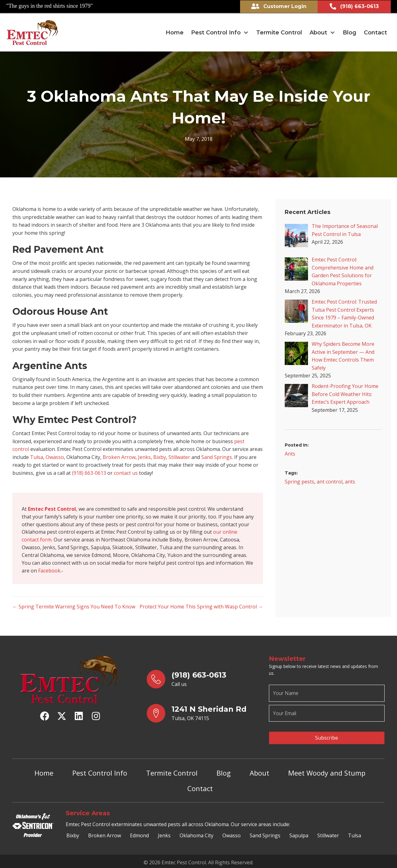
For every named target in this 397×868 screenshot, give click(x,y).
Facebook (49, 572)
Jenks (144, 457)
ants (350, 481)
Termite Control (172, 771)
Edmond (139, 834)
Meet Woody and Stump (327, 771)
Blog (224, 771)
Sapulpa (299, 834)
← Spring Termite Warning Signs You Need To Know (74, 608)
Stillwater (179, 457)
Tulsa (37, 457)
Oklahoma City (196, 834)
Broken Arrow (119, 457)
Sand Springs (217, 457)
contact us (126, 473)
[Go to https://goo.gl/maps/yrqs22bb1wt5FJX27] (201, 715)
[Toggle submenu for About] (332, 32)
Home (44, 771)
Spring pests (299, 481)
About (259, 771)
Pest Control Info (100, 771)
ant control (330, 481)
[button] (45, 718)
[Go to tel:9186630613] (201, 681)
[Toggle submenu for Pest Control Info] (246, 32)
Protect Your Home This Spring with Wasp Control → (201, 608)
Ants (290, 453)
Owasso (55, 457)
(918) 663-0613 (89, 473)
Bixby (160, 457)
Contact (200, 787)
